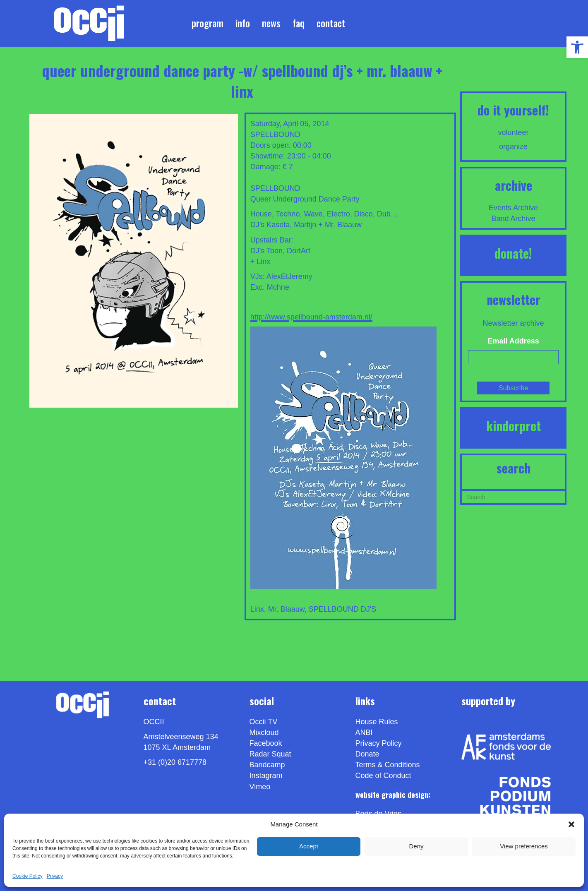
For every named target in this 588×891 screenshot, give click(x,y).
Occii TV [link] (264, 722)
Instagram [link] (266, 776)
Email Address (513, 341)
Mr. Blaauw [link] (286, 609)
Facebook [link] (266, 743)
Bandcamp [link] (267, 765)
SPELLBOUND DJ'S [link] (343, 609)
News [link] (271, 23)
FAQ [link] (299, 23)
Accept (309, 846)
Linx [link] (257, 609)
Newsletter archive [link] (514, 323)
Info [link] (243, 23)
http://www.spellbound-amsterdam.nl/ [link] (311, 317)
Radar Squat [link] (270, 754)
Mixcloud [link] (264, 732)
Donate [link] (367, 754)
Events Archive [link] (513, 208)
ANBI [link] (364, 732)
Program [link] (208, 23)
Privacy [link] (55, 876)
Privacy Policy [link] (379, 743)
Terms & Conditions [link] (388, 765)
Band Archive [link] (514, 219)
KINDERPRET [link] (514, 426)
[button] (571, 824)
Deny (416, 846)
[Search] (513, 496)
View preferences (524, 846)
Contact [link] (331, 23)
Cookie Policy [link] (28, 876)
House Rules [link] (377, 722)
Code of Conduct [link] (383, 776)
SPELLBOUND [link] (275, 134)
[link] (577, 47)
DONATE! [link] (513, 253)
